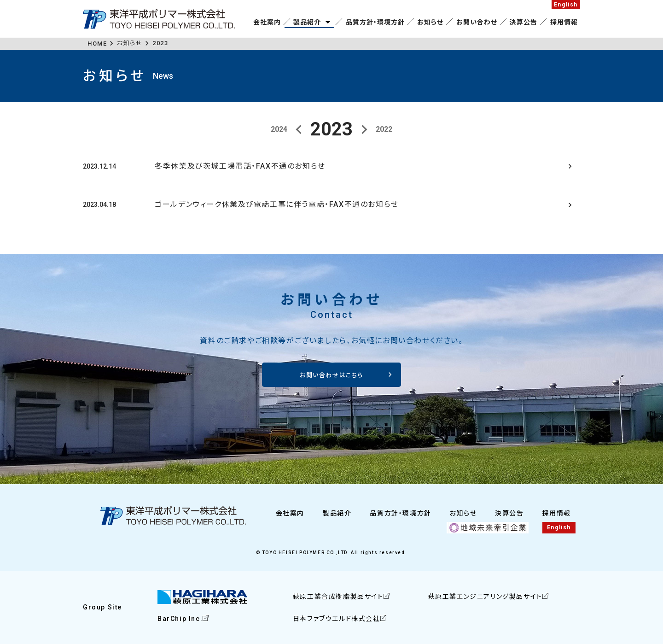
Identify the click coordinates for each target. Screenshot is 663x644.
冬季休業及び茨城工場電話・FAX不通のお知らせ (240, 166)
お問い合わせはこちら (331, 375)
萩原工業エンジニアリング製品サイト (485, 597)
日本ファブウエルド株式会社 (337, 619)
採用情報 (564, 22)
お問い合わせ (477, 22)
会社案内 (267, 22)
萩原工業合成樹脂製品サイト (338, 597)
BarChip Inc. (180, 619)
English (566, 5)
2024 (279, 129)
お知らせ (430, 22)
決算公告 (523, 22)
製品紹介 (307, 22)
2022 (384, 129)
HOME (97, 44)
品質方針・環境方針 (375, 22)
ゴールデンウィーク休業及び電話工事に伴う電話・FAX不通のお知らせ (277, 205)
